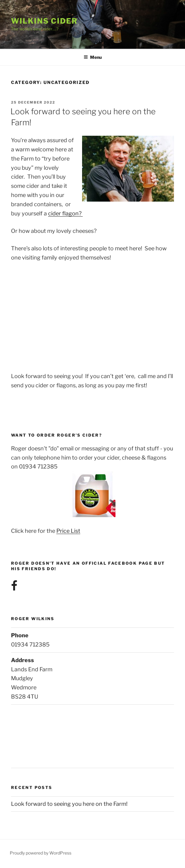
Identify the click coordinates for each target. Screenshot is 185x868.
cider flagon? (65, 213)
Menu (93, 57)
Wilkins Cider (44, 21)
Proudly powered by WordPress (41, 853)
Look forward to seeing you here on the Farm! (69, 804)
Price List (68, 531)
